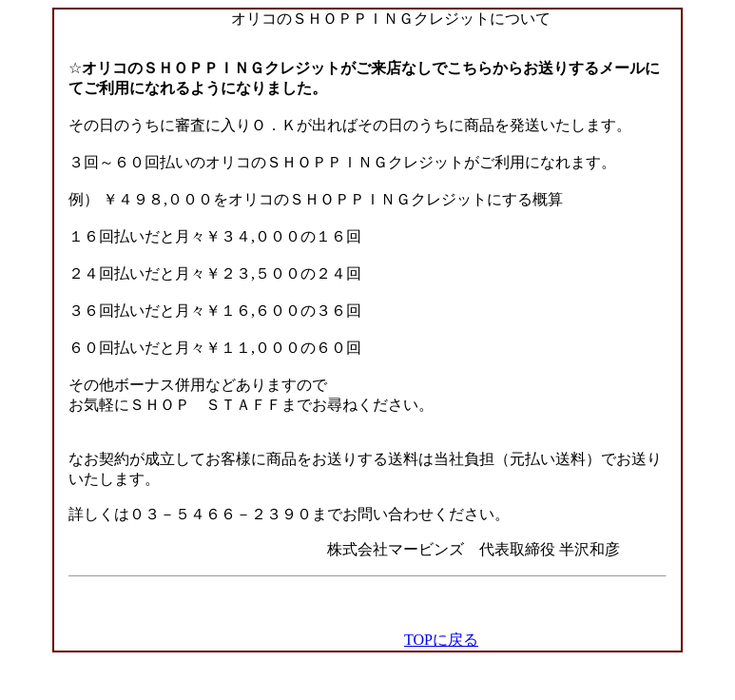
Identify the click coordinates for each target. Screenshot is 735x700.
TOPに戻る (441, 640)
